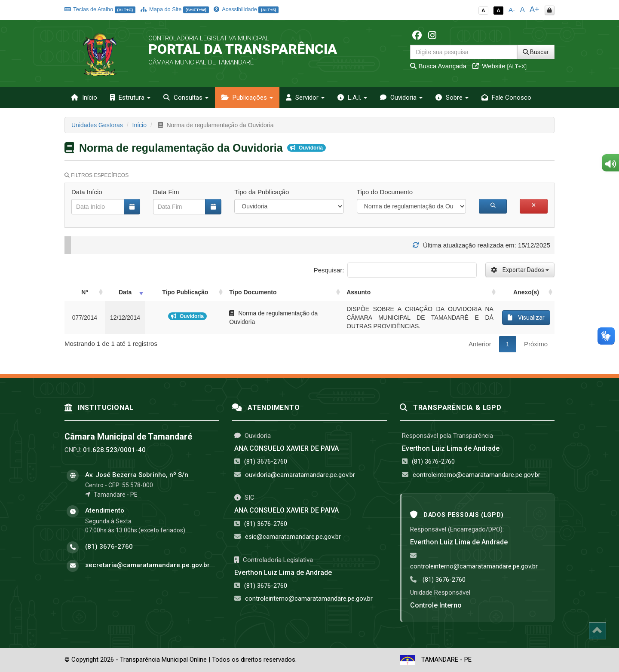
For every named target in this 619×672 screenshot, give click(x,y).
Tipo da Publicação (262, 192)
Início (84, 98)
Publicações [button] (247, 98)
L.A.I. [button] (352, 98)
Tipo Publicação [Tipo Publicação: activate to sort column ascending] (185, 292)
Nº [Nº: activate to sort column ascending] (84, 292)
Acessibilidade (246, 9)
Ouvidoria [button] (401, 98)
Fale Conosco (506, 98)
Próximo (536, 344)
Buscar (536, 52)
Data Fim (166, 192)
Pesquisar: (395, 270)
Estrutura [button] (130, 98)
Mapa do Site (175, 9)
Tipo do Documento (385, 192)
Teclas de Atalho (100, 9)
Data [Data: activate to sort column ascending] (125, 292)
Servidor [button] (305, 98)
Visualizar (526, 318)
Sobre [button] (452, 98)
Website (499, 66)
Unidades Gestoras (97, 125)
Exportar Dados (520, 270)
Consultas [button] (186, 98)
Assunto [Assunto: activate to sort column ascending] (359, 292)
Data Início (87, 192)
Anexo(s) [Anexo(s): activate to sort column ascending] (526, 292)
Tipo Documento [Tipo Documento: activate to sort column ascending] (253, 292)
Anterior (480, 344)
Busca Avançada (438, 66)
